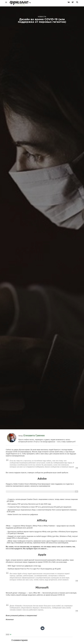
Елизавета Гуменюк (34, 435)
